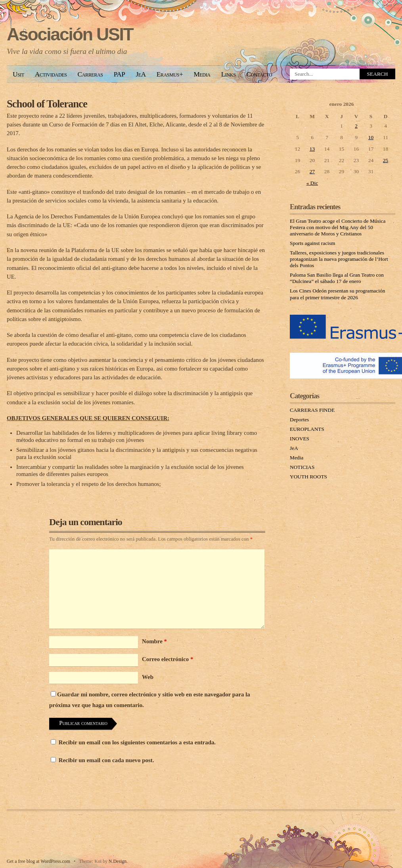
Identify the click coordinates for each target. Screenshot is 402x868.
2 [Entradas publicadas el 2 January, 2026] (356, 126)
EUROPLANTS (307, 429)
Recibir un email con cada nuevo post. (106, 760)
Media (202, 74)
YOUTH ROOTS (308, 477)
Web (148, 677)
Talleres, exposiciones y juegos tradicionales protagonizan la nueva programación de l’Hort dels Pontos (339, 259)
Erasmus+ (170, 74)
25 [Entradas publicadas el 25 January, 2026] (386, 160)
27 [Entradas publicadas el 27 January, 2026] (312, 171)
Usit (18, 74)
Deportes (299, 420)
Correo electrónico (167, 659)
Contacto (259, 74)
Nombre (154, 641)
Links (229, 74)
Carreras (90, 74)
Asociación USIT (70, 34)
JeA (141, 74)
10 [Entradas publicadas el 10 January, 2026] (371, 137)
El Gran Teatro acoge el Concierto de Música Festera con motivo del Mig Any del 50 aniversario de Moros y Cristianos (338, 227)
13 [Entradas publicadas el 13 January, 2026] (312, 149)
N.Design (118, 861)
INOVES (300, 439)
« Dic (312, 183)
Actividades (51, 74)
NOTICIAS (302, 467)
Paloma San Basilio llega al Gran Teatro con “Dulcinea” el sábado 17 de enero (337, 278)
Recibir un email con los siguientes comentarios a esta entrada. (137, 742)
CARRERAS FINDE (312, 410)
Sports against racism (312, 243)
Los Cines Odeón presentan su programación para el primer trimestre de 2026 (337, 294)
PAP (120, 74)
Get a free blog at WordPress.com (38, 861)
